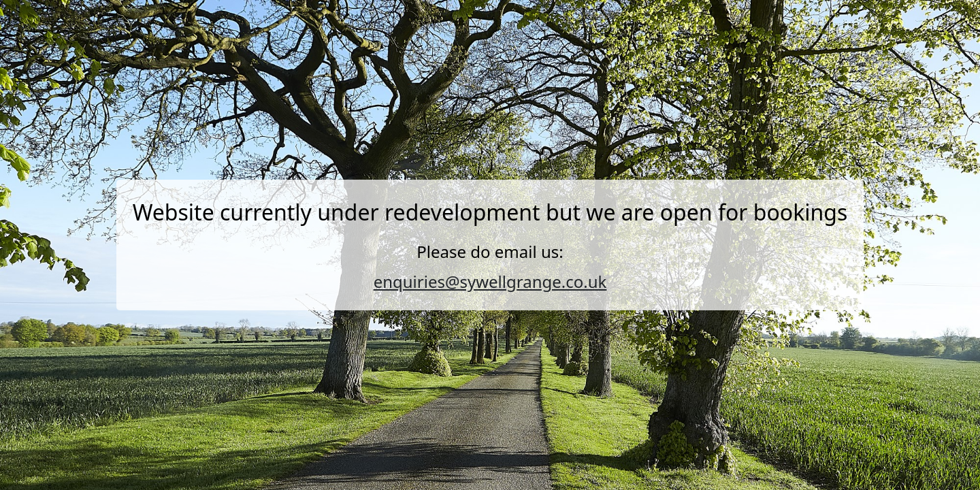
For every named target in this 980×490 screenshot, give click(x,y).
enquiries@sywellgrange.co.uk (490, 281)
